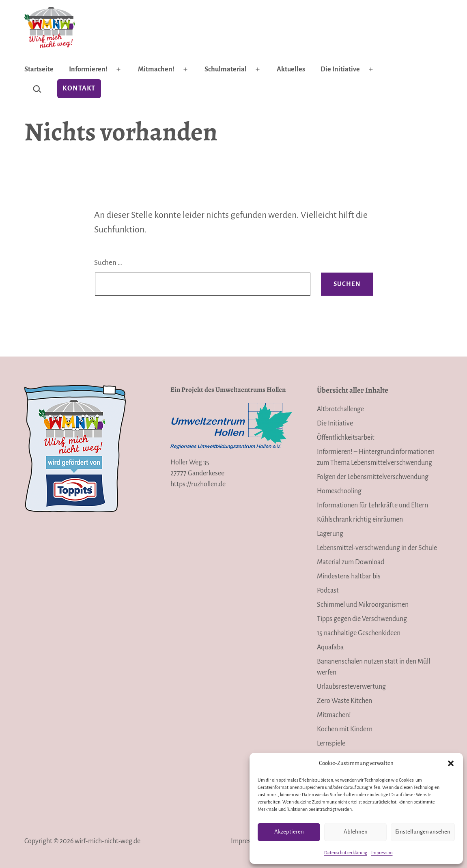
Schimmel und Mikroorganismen (363, 605)
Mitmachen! (156, 69)
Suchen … (108, 263)
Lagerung (330, 534)
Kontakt (79, 88)
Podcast (328, 591)
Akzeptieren (289, 832)
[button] (451, 763)
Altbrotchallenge (340, 409)
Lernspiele (331, 743)
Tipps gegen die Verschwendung (362, 619)
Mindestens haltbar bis (349, 576)
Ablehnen (356, 832)
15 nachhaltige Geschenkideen (359, 633)
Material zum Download (351, 562)
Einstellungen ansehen (423, 832)
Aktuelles (291, 69)
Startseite (39, 69)
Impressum (382, 853)
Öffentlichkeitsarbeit (346, 438)
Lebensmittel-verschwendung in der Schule (377, 548)
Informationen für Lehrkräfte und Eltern (372, 505)
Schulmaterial (226, 69)
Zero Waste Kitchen (344, 701)
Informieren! (88, 69)
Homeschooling (339, 491)
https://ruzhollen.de (198, 484)
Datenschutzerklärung (346, 853)
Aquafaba (330, 647)
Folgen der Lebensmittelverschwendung (373, 477)
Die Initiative (340, 69)
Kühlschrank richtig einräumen (360, 520)
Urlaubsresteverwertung (351, 687)
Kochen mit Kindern (345, 729)
